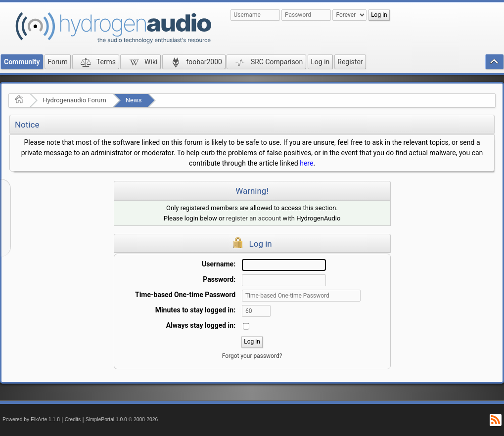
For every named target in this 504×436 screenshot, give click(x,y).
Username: (219, 264)
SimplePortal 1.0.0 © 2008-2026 (122, 419)
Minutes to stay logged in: (195, 310)
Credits (73, 419)
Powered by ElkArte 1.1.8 (31, 419)
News (134, 100)
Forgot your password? (252, 356)
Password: (219, 279)
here (306, 163)
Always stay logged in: (201, 325)
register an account (253, 218)
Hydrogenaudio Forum (74, 100)
